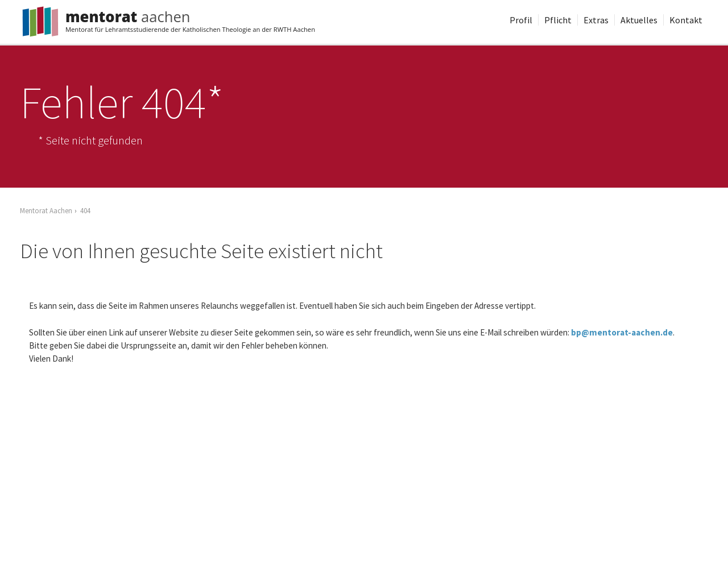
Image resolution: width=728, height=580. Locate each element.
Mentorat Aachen (46, 210)
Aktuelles (639, 20)
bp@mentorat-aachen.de (622, 332)
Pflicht (558, 20)
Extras (596, 20)
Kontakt (686, 20)
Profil (521, 20)
